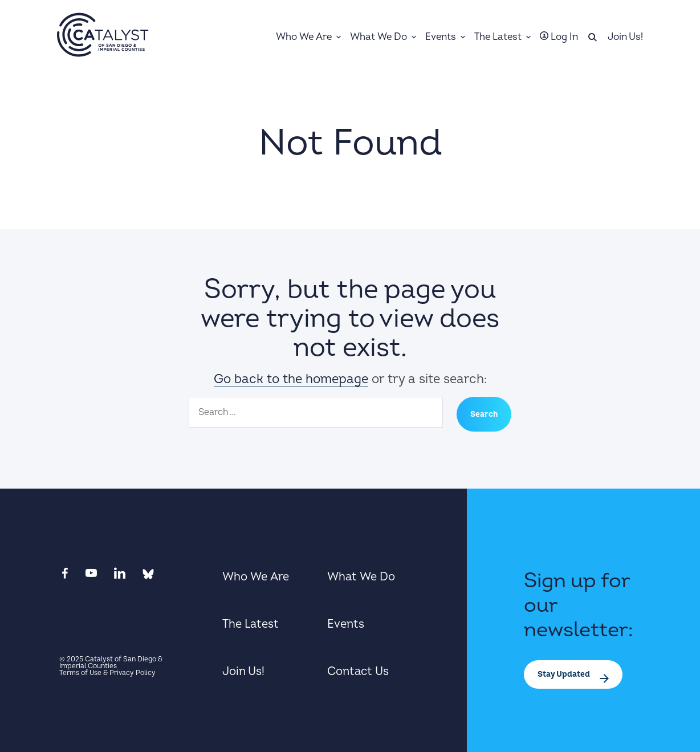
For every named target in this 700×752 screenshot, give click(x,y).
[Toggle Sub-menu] (339, 37)
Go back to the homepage (291, 379)
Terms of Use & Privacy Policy (107, 673)
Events (346, 624)
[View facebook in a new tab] (64, 576)
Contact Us (358, 671)
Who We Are (256, 577)
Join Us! (243, 671)
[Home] (103, 35)
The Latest (251, 624)
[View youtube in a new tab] (90, 576)
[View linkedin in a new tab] (118, 576)
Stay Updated (565, 674)
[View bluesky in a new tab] (147, 576)
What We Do (361, 577)
